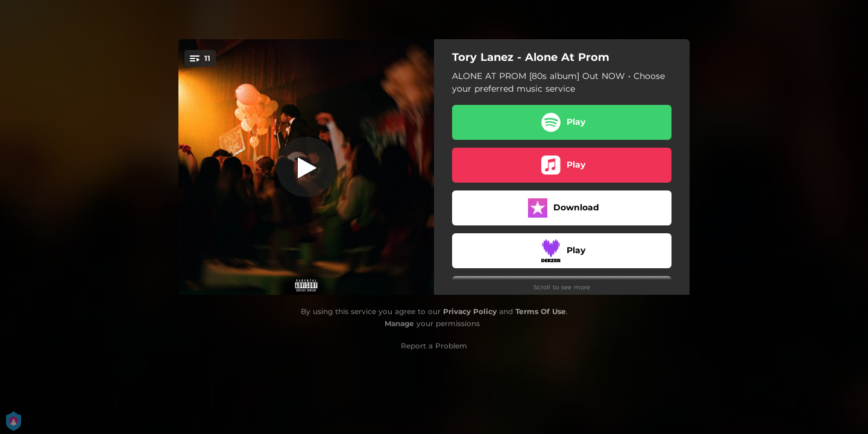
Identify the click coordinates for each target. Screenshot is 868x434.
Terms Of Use (541, 311)
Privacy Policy (470, 311)
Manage (399, 323)
